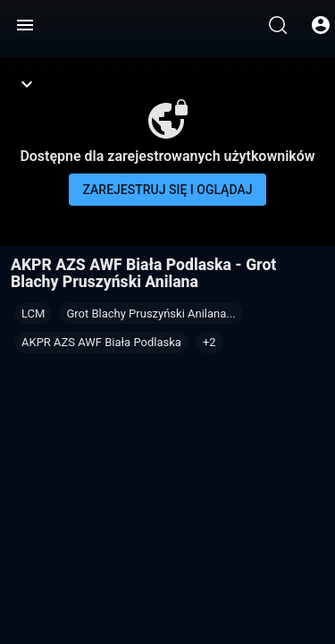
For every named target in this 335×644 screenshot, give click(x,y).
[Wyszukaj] (278, 25)
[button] (209, 343)
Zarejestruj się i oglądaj (168, 190)
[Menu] (25, 25)
